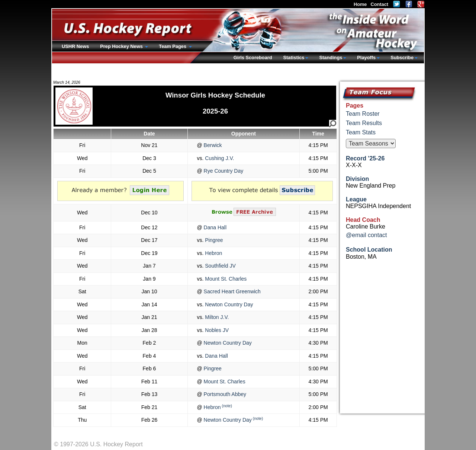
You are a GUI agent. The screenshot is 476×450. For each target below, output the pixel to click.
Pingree (213, 240)
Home (360, 4)
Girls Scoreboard (253, 58)
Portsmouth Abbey (224, 394)
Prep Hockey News (122, 46)
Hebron (213, 253)
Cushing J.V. (219, 158)
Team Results (364, 123)
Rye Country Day (223, 171)
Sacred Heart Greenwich (231, 291)
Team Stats (361, 132)
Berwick (212, 145)
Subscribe (402, 58)
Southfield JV (219, 266)
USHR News (75, 46)
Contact (379, 4)
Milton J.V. (216, 317)
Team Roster (363, 114)
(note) (227, 406)
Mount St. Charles (225, 279)
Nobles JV (216, 330)
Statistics (294, 58)
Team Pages (173, 46)
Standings (331, 58)
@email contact (366, 235)
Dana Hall (214, 227)
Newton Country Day (228, 304)
